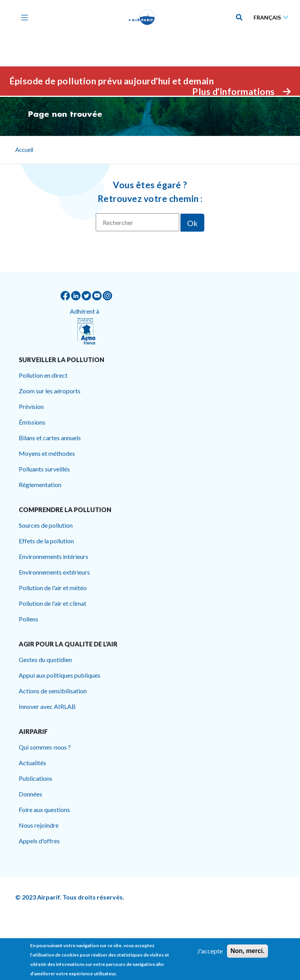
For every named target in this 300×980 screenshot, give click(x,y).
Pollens (29, 619)
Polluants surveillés (44, 469)
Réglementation (40, 485)
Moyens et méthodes (47, 453)
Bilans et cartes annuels (50, 438)
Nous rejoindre (39, 825)
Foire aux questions (44, 810)
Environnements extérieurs (54, 572)
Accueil (24, 150)
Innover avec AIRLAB (47, 706)
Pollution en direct (43, 375)
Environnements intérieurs (54, 556)
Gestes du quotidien (45, 660)
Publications (36, 778)
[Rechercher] (137, 222)
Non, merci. (247, 953)
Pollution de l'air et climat (53, 603)
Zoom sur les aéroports (50, 391)
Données (30, 794)
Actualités (32, 763)
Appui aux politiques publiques (60, 675)
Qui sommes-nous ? (45, 747)
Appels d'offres (39, 841)
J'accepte (210, 953)
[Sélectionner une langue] (273, 17)
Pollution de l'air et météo (53, 588)
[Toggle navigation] (23, 17)
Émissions (32, 422)
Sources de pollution (46, 525)
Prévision (31, 406)
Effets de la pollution (46, 541)
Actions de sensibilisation (53, 691)
